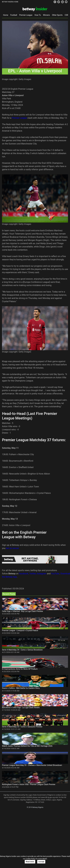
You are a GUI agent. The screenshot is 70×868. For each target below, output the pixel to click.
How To (38, 15)
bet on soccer (12, 548)
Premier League (26, 15)
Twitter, (33, 574)
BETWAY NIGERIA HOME (10, 2)
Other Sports (57, 15)
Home (6, 15)
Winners (46, 15)
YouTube (55, 574)
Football (14, 15)
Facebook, (24, 574)
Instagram (42, 574)
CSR (67, 15)
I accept (41, 862)
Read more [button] (30, 862)
